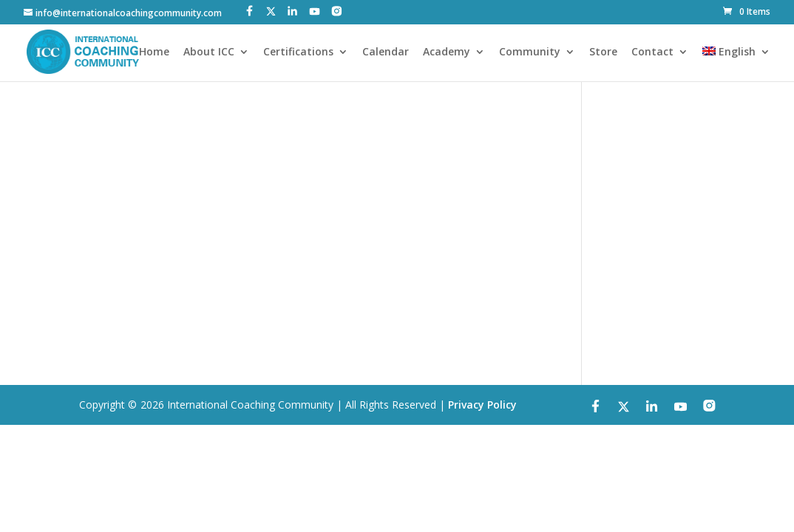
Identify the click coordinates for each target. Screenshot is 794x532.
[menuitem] (736, 64)
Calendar (386, 52)
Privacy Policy (482, 405)
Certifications (298, 52)
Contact (652, 52)
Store (603, 52)
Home (154, 52)
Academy (447, 52)
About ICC (209, 52)
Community (530, 52)
